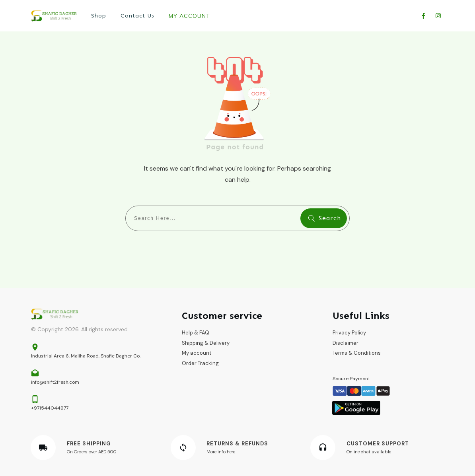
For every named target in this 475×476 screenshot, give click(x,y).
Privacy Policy (349, 333)
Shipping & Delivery (206, 343)
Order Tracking (200, 363)
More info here (221, 452)
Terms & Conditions (357, 353)
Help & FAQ (196, 333)
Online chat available (369, 452)
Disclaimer (346, 343)
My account (197, 353)
